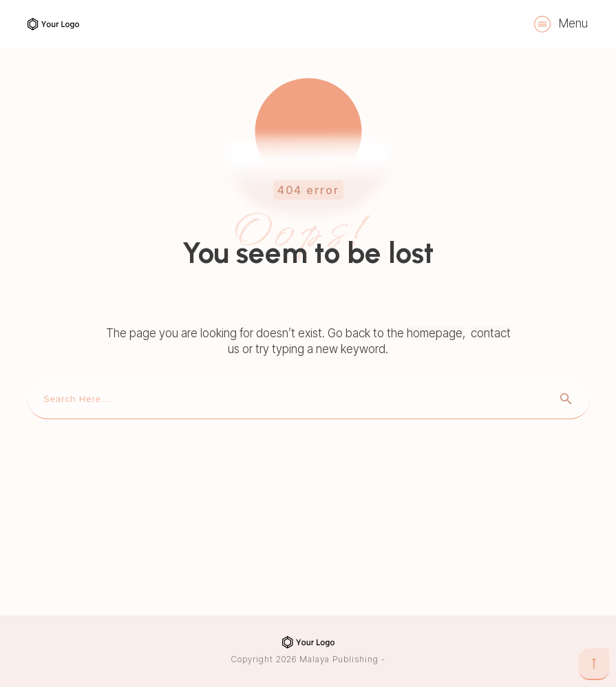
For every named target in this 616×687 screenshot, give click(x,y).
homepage (435, 333)
